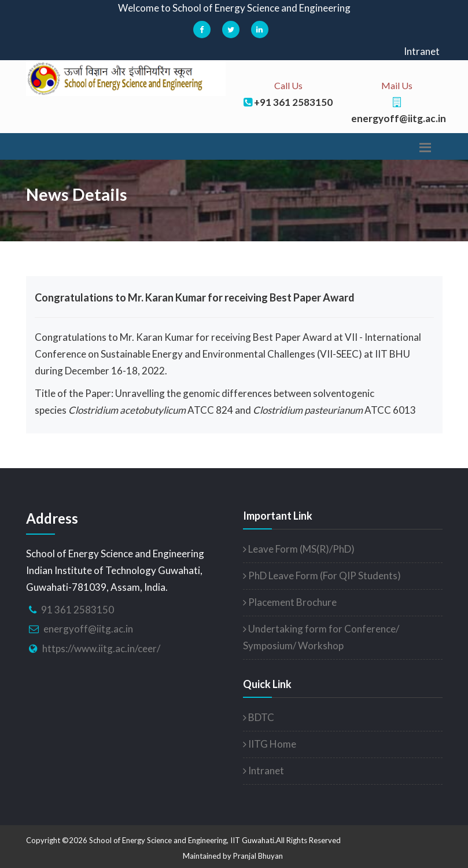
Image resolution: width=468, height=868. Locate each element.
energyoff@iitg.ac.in (88, 629)
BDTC (259, 717)
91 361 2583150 (78, 610)
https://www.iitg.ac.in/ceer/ (101, 648)
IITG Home (270, 744)
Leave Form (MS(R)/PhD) (299, 549)
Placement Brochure (290, 602)
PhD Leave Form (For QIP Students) (322, 575)
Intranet (422, 51)
